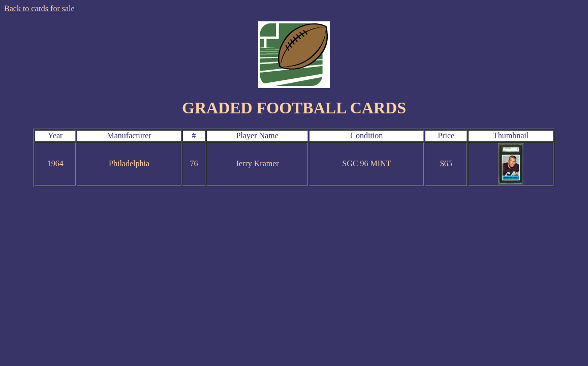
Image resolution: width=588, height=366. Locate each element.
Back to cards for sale (39, 8)
